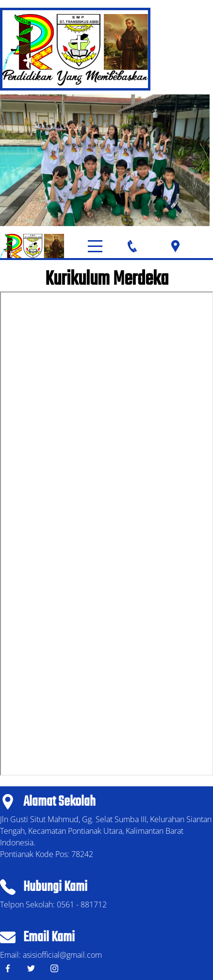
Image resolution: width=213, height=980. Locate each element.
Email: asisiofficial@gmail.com (51, 955)
